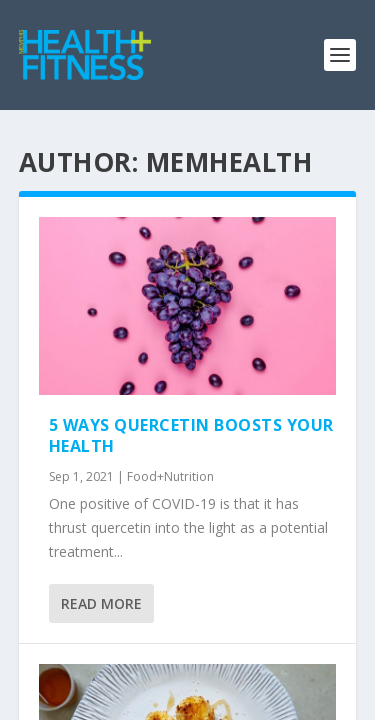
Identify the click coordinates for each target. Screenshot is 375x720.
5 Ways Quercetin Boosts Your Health (191, 435)
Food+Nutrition (170, 476)
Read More (101, 603)
